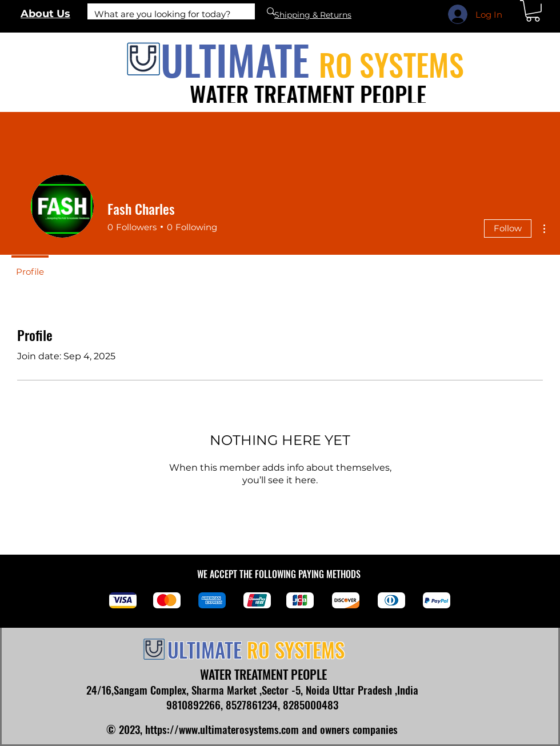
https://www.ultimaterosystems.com (222, 729)
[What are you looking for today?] (163, 14)
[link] (533, 11)
